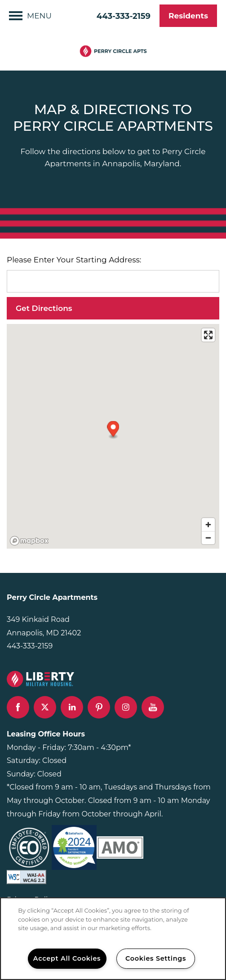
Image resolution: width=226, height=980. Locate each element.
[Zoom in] (208, 525)
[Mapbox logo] (29, 541)
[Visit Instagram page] (126, 707)
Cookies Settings (156, 958)
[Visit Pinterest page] (99, 707)
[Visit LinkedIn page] (72, 707)
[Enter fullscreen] (208, 335)
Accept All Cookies (67, 958)
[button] (188, 16)
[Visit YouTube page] (153, 707)
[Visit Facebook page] (18, 707)
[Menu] (30, 16)
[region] (113, 939)
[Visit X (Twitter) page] (45, 707)
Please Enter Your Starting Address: (74, 260)
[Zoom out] (208, 538)
